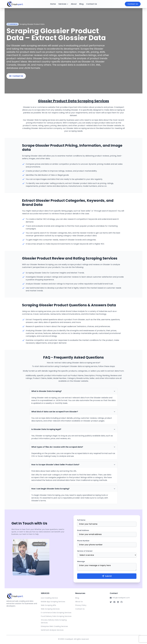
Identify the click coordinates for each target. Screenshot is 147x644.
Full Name (81, 520)
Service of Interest (85, 551)
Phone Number (83, 541)
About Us (79, 602)
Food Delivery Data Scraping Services (56, 616)
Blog (81, 4)
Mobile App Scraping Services (53, 602)
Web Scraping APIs (48, 605)
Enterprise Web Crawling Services (54, 626)
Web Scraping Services (50, 609)
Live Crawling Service (49, 598)
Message (81, 561)
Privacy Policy (81, 605)
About (74, 4)
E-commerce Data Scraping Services (56, 613)
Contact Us (92, 4)
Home (53, 4)
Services (63, 4)
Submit (107, 576)
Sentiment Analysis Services (52, 630)
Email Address (83, 530)
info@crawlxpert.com (121, 598)
